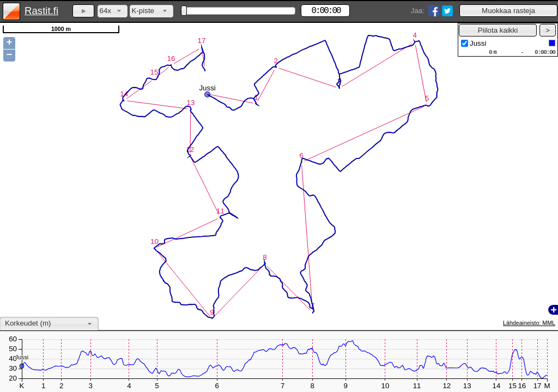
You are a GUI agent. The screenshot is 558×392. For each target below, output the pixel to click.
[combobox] (113, 11)
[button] (508, 11)
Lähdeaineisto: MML (529, 323)
